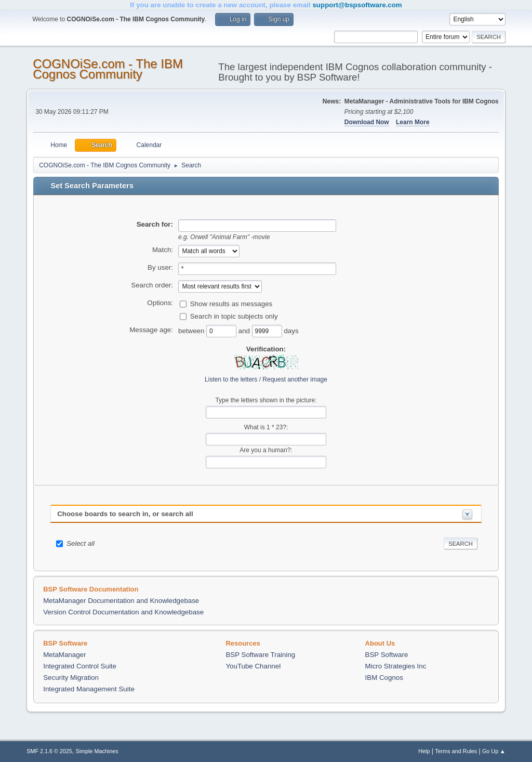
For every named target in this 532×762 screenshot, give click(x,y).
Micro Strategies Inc (396, 666)
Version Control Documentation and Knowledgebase (123, 612)
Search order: (152, 285)
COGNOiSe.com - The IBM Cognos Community (108, 69)
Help (424, 751)
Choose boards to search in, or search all (125, 514)
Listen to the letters (231, 379)
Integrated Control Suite (80, 666)
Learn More (413, 122)
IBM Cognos (384, 678)
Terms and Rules (456, 751)
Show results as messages (231, 303)
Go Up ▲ (494, 751)
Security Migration (71, 678)
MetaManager (64, 655)
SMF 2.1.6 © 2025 (49, 751)
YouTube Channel (253, 666)
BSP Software (387, 655)
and (245, 330)
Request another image (295, 379)
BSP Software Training (260, 655)
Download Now (367, 122)
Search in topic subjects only (234, 316)
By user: (160, 267)
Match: (163, 250)
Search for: (155, 224)
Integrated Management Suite (89, 689)
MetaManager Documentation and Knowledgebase (121, 601)
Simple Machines (97, 751)
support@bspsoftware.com (357, 5)
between (192, 330)
